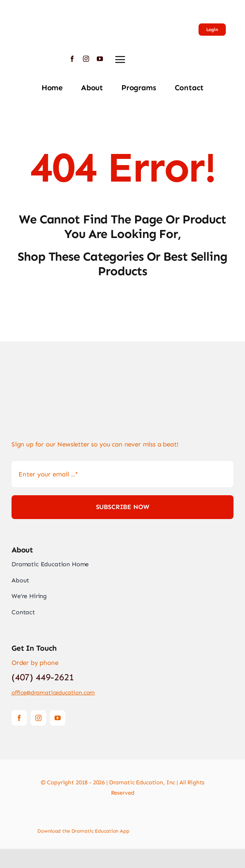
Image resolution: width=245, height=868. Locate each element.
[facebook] (72, 59)
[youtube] (100, 59)
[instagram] (86, 59)
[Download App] (153, 828)
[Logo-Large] (36, 8)
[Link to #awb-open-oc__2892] (120, 60)
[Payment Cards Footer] (122, 813)
